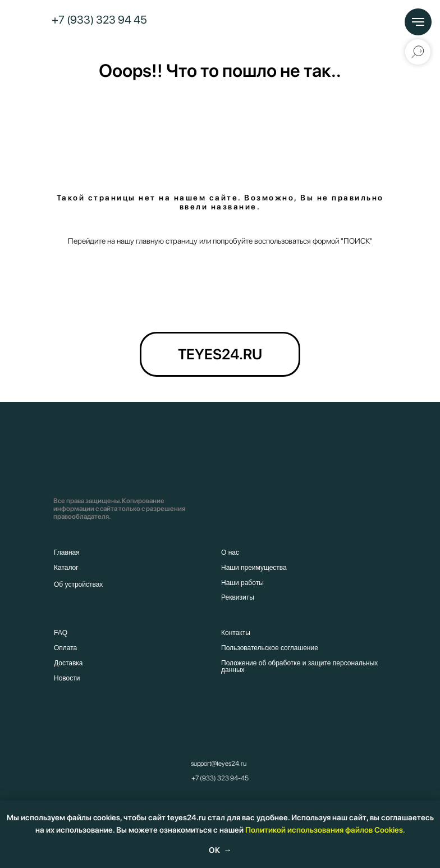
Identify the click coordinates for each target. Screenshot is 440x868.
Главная (67, 552)
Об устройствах (78, 584)
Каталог (66, 568)
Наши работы (242, 583)
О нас (230, 552)
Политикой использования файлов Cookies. (325, 830)
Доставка (68, 663)
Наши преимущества (254, 568)
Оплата (65, 648)
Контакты (236, 633)
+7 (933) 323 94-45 (220, 778)
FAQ (61, 633)
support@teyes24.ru (219, 764)
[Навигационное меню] (418, 22)
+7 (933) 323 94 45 (99, 20)
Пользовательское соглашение (270, 648)
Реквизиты (238, 597)
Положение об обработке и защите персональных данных (299, 666)
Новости (67, 678)
